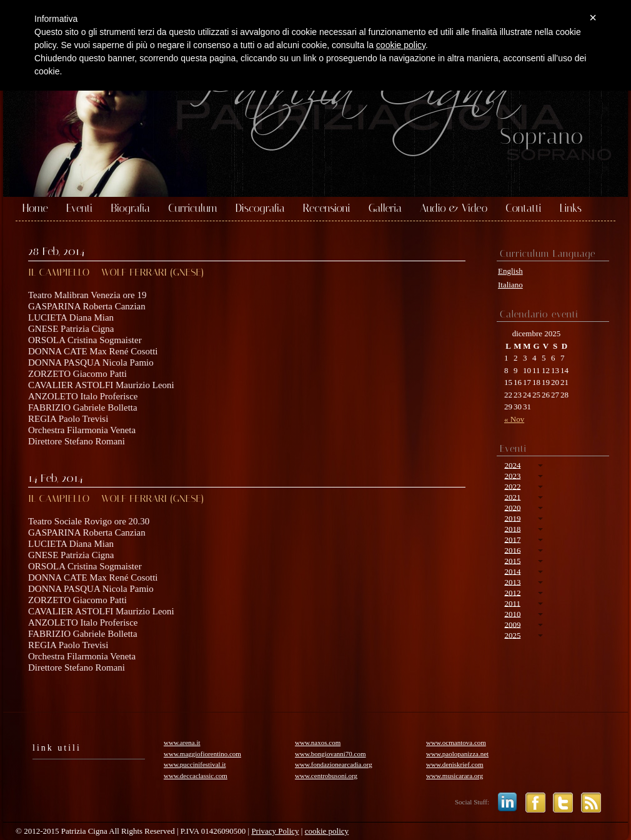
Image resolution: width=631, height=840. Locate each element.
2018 (512, 528)
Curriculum (193, 209)
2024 (512, 465)
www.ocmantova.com (456, 742)
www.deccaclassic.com (196, 776)
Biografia (130, 209)
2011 (512, 603)
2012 (512, 592)
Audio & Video (454, 209)
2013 (512, 582)
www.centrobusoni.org (326, 776)
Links (571, 209)
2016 (512, 550)
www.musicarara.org (455, 776)
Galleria (385, 209)
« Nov (514, 419)
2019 (512, 518)
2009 (512, 624)
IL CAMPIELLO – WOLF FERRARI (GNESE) (116, 272)
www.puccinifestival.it (195, 764)
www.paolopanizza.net (457, 754)
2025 (512, 635)
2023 (512, 475)
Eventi (79, 209)
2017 (512, 539)
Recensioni (327, 209)
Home (35, 209)
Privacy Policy (275, 831)
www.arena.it (182, 742)
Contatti (523, 209)
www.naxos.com (318, 742)
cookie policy (327, 831)
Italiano (510, 285)
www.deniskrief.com (455, 764)
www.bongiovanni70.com (330, 754)
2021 (512, 497)
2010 (512, 613)
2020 (512, 507)
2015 (512, 560)
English (510, 271)
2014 (512, 571)
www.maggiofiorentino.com (202, 754)
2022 (512, 486)
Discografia (260, 209)
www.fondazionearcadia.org (334, 764)
